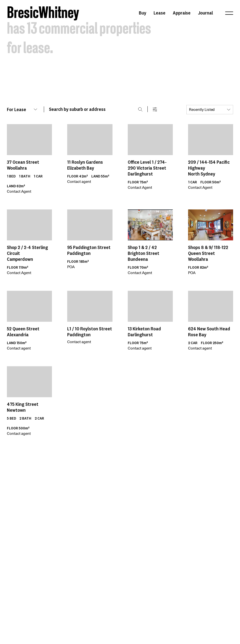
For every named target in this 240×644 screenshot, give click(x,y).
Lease (160, 13)
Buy (143, 13)
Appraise (182, 13)
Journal (205, 13)
